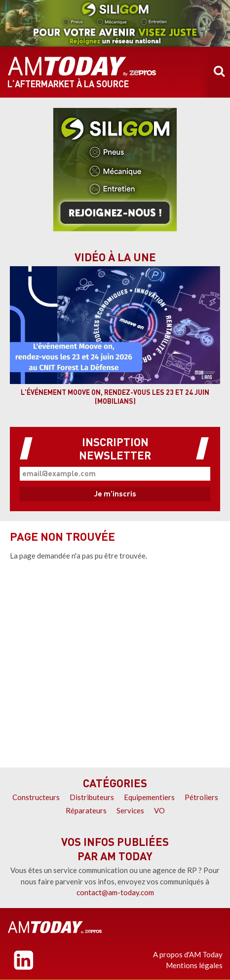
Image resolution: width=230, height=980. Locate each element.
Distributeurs (92, 797)
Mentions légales (194, 965)
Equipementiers (149, 797)
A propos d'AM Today (188, 954)
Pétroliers (201, 797)
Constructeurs (36, 797)
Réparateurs (86, 810)
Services (130, 810)
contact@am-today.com (115, 892)
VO (159, 810)
